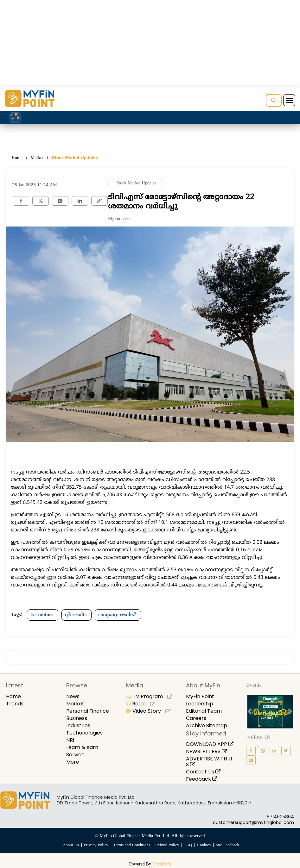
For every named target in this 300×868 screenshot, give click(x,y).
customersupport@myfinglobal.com (253, 822)
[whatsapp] (60, 201)
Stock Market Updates (75, 158)
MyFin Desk (119, 219)
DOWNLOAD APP (210, 744)
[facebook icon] (251, 751)
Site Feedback (227, 845)
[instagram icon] (263, 751)
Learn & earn (82, 747)
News (73, 696)
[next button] (290, 712)
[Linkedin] (80, 201)
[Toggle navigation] (289, 100)
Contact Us (203, 772)
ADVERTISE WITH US (209, 762)
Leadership (200, 704)
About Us (71, 845)
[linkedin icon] (274, 751)
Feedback (202, 779)
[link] (99, 201)
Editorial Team (204, 711)
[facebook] (21, 201)
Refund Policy (167, 845)
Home (17, 158)
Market (37, 158)
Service (75, 755)
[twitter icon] (286, 751)
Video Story (148, 711)
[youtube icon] (251, 760)
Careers (196, 718)
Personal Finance (88, 711)
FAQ (188, 845)
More (73, 762)
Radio (141, 704)
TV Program (149, 696)
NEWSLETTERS (206, 751)
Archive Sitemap (207, 725)
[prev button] (250, 712)
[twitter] (41, 201)
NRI (70, 740)
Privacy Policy (96, 845)
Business (77, 718)
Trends (15, 704)
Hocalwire (162, 864)
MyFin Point (200, 696)
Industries (78, 725)
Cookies (204, 845)
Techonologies (84, 733)
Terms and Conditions (132, 845)
